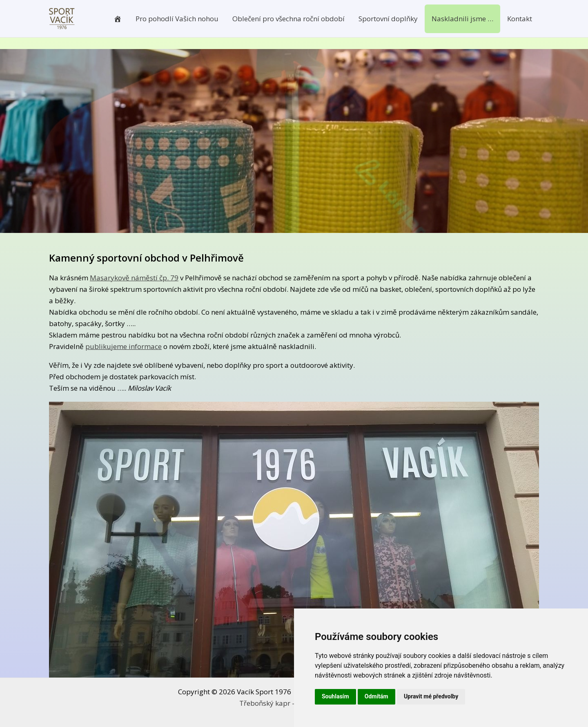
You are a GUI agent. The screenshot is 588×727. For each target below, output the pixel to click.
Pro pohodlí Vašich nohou (177, 19)
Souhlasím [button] (335, 696)
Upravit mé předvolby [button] (431, 696)
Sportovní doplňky (388, 19)
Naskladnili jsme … (462, 19)
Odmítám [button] (376, 696)
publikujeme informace (124, 346)
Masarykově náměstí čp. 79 (134, 278)
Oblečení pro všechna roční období (288, 19)
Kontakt (520, 19)
